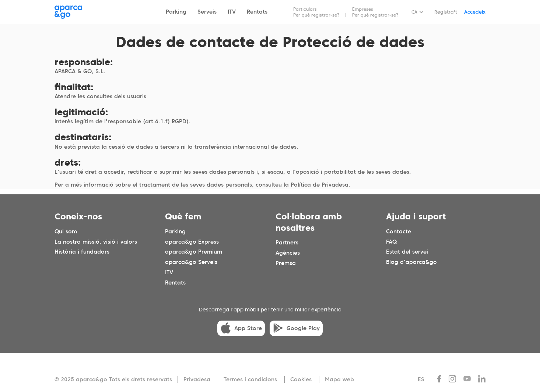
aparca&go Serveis (191, 262)
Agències (288, 253)
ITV (232, 12)
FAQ (391, 241)
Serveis (207, 12)
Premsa (286, 263)
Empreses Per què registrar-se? (375, 12)
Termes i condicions (250, 379)
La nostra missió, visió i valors (96, 241)
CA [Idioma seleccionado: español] (414, 12)
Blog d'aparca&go (411, 262)
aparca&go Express (192, 241)
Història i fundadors (82, 252)
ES (421, 379)
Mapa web (339, 379)
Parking (176, 12)
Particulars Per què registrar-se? (316, 12)
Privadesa (197, 379)
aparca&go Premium (194, 252)
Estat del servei (407, 252)
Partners (287, 243)
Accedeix (475, 12)
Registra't (446, 12)
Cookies (301, 379)
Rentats (257, 12)
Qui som (66, 231)
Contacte (399, 231)
